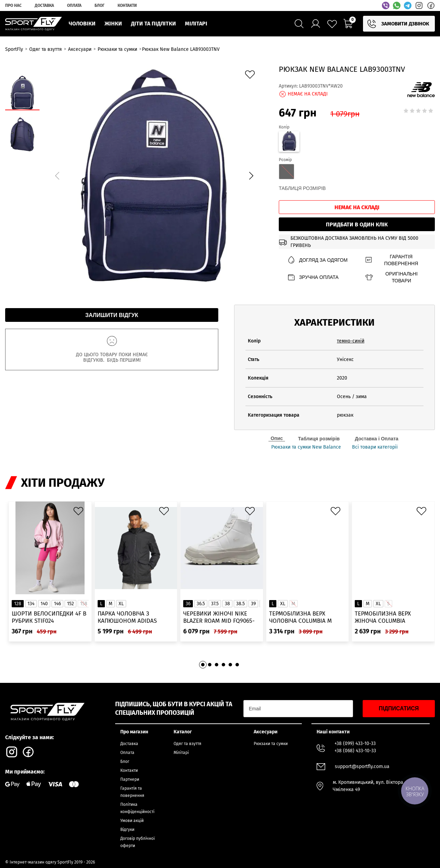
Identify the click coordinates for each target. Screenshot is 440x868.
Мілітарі (181, 753)
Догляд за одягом (317, 260)
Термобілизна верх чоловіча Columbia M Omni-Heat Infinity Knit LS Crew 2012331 (307, 617)
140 (44, 604)
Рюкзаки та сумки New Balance (306, 447)
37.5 (215, 604)
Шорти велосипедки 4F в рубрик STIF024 (49, 617)
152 (70, 604)
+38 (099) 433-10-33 (355, 743)
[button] (251, 176)
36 (188, 604)
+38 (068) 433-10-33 (355, 751)
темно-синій (351, 341)
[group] (154, 174)
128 (18, 604)
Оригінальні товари (391, 277)
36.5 (201, 604)
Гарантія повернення (391, 260)
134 (31, 604)
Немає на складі (357, 207)
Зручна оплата (313, 277)
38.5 (240, 604)
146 (57, 604)
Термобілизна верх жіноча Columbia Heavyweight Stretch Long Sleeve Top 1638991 (389, 617)
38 (227, 604)
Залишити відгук (112, 315)
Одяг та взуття (188, 744)
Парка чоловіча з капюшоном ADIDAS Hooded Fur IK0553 (127, 617)
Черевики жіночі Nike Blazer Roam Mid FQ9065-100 (219, 617)
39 (253, 604)
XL (121, 604)
